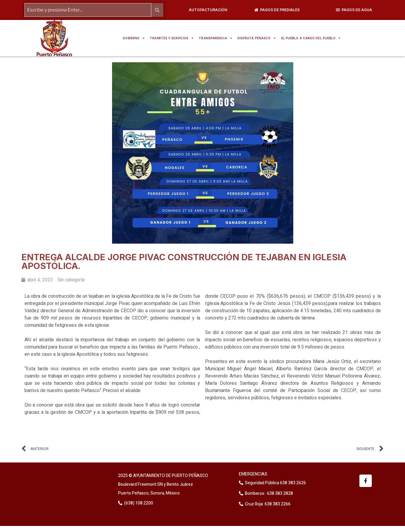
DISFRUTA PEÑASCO (257, 38)
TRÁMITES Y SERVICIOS (172, 38)
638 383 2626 (292, 483)
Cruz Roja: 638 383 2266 (268, 504)
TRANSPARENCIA (215, 38)
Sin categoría (71, 280)
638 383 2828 (280, 493)
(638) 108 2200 (138, 503)
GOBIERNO (133, 38)
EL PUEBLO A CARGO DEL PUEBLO (311, 38)
